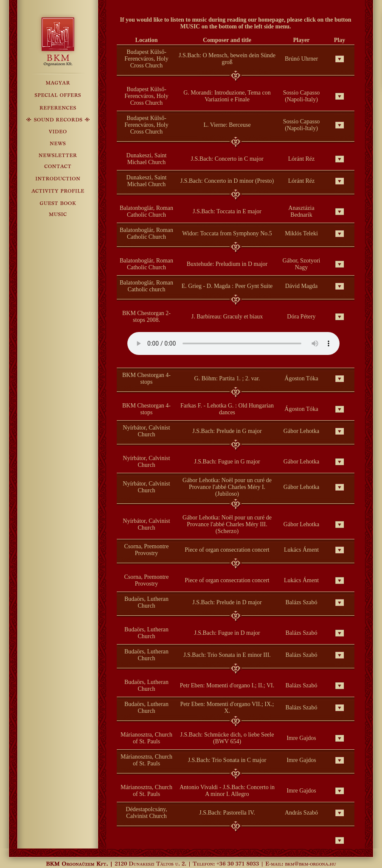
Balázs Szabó (301, 602)
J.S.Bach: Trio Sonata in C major (227, 760)
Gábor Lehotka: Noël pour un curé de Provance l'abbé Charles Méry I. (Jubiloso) (227, 487)
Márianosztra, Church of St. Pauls (146, 738)
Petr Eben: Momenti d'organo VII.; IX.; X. (227, 708)
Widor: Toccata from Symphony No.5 (227, 233)
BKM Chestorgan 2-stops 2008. (146, 317)
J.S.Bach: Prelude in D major (227, 602)
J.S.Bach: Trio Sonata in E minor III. (227, 655)
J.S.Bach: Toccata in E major (227, 211)
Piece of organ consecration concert (227, 550)
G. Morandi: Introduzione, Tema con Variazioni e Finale (227, 96)
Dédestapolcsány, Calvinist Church (146, 813)
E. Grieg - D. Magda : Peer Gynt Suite (227, 286)
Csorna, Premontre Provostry (147, 550)
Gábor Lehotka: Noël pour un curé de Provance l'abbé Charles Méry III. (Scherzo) (227, 524)
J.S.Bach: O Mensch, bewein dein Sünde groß (227, 59)
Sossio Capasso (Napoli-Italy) (302, 96)
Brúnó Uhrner (301, 59)
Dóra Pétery (301, 317)
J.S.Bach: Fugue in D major (227, 633)
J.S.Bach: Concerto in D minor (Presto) (227, 181)
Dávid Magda (302, 286)
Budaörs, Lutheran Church (146, 602)
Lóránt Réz (302, 159)
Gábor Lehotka (301, 431)
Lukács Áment (301, 550)
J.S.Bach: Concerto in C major (227, 159)
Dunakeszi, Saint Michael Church (147, 159)
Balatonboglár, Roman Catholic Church (146, 211)
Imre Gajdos (301, 738)
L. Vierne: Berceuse (227, 125)
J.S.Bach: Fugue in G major (227, 462)
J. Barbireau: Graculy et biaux (227, 317)
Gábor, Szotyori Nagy (302, 264)
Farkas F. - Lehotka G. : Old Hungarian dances (227, 409)
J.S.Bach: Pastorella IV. (227, 813)
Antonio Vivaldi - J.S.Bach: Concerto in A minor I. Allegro (227, 791)
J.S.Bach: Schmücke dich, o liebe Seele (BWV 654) (227, 738)
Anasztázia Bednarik (301, 211)
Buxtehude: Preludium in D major (227, 264)
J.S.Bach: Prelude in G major (227, 431)
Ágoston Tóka (301, 378)
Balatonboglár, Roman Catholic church (146, 286)
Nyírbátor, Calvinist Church (146, 431)
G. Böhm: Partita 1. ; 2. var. (227, 378)
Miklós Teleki (301, 233)
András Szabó (301, 813)
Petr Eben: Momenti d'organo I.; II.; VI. (227, 685)
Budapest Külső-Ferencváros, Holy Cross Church (146, 59)
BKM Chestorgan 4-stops (146, 378)
